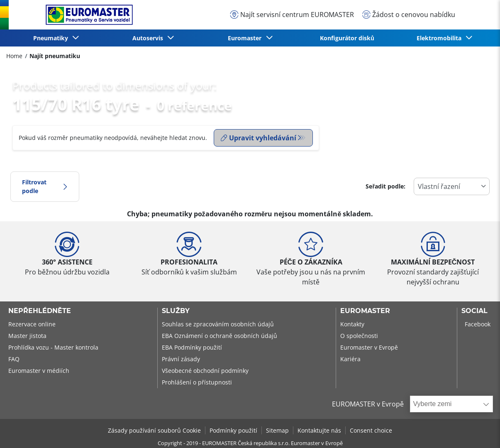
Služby (176, 311)
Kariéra (350, 359)
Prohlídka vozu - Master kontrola (53, 347)
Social (474, 311)
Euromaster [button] (246, 38)
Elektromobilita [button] (441, 38)
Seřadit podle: (385, 186)
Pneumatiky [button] (52, 38)
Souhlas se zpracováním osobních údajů (218, 324)
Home (14, 56)
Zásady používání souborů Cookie (154, 430)
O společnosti (359, 336)
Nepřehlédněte (40, 311)
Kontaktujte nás (319, 430)
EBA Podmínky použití (192, 347)
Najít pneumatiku (55, 56)
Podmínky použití (233, 430)
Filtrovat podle (45, 187)
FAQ (14, 359)
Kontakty (352, 324)
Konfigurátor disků (347, 38)
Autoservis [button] (149, 38)
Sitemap (277, 430)
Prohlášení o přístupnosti (197, 382)
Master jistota (27, 336)
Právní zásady (181, 359)
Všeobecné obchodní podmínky (205, 371)
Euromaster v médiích (39, 371)
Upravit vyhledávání (259, 138)
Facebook (478, 324)
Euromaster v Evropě (369, 347)
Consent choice (371, 430)
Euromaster (365, 311)
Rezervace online (32, 324)
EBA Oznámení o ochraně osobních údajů (220, 336)
